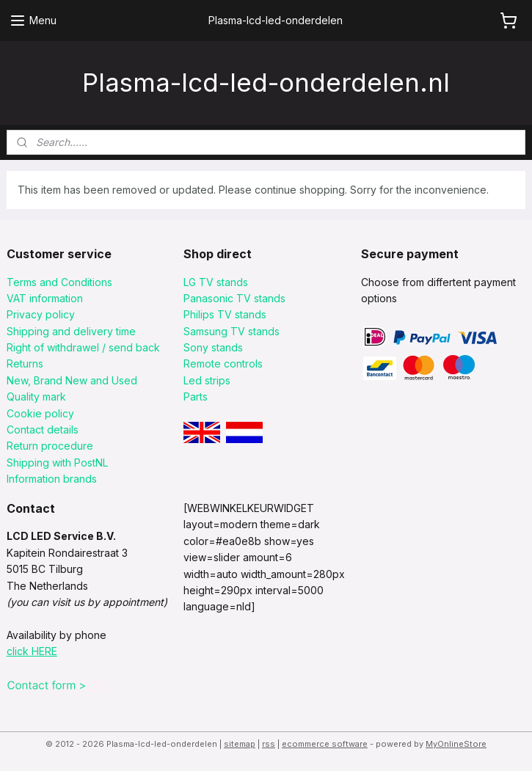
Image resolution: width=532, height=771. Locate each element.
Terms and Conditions (59, 282)
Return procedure (50, 446)
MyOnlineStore (456, 744)
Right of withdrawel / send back (83, 347)
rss (269, 744)
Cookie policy (40, 413)
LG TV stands (216, 282)
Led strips (207, 380)
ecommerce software (325, 744)
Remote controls (223, 363)
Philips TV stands (225, 314)
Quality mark (36, 397)
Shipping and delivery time (71, 331)
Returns (25, 363)
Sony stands (213, 347)
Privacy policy (41, 314)
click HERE (32, 651)
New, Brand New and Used (72, 380)
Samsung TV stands (232, 331)
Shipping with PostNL (57, 463)
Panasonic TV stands (234, 298)
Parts (196, 397)
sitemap (240, 744)
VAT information (45, 298)
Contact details (43, 430)
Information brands (52, 479)
